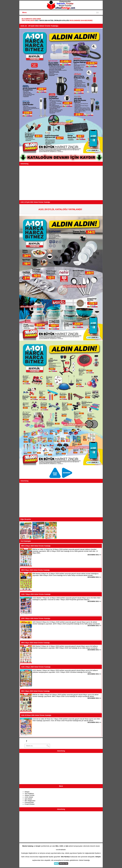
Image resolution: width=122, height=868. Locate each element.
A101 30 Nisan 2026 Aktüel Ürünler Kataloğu (36, 715)
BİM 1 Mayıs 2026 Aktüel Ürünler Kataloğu (35, 691)
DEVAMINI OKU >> (94, 555)
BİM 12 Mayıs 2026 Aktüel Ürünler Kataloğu (36, 546)
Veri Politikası (29, 794)
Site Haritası (65, 857)
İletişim (27, 792)
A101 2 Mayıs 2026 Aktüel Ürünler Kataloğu (36, 667)
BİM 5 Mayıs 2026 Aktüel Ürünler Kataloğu (35, 643)
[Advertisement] (61, 183)
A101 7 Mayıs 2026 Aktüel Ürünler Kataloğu (52, 21)
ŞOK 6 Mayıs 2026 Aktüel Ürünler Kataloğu (36, 618)
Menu (24, 12)
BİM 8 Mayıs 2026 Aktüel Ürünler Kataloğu (35, 570)
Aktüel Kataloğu (84, 860)
